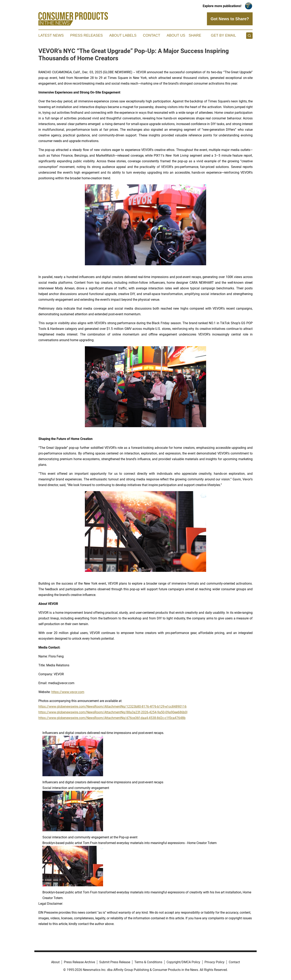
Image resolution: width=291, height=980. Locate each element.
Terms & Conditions (148, 962)
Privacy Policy (215, 962)
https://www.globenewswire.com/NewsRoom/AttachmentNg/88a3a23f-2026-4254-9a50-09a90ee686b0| (113, 712)
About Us (176, 35)
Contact (152, 35)
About (55, 962)
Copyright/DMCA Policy (183, 962)
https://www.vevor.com (68, 692)
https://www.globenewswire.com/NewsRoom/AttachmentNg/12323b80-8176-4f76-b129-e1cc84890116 (112, 707)
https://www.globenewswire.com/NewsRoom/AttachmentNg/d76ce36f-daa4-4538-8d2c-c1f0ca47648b (112, 718)
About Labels (123, 35)
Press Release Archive (79, 962)
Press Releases (86, 35)
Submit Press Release (115, 962)
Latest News (51, 35)
